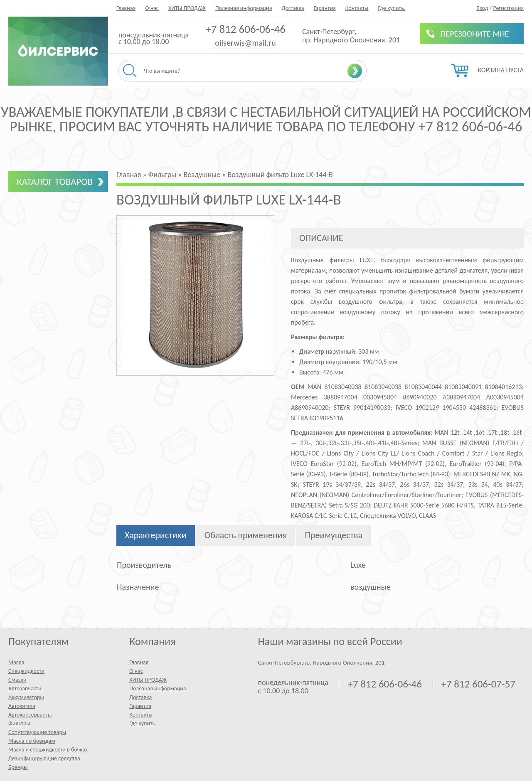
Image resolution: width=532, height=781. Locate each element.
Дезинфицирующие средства (44, 758)
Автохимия (22, 706)
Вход (482, 8)
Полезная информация (244, 8)
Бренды (18, 767)
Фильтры (19, 723)
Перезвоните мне (475, 34)
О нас (152, 8)
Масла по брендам (32, 741)
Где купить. (392, 8)
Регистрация (508, 8)
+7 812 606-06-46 (245, 29)
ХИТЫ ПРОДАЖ (187, 8)
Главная (126, 8)
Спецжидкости (26, 671)
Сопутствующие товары (37, 732)
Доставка (293, 8)
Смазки (17, 680)
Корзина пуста (501, 70)
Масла (16, 662)
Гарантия (325, 8)
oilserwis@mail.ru (245, 43)
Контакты (357, 8)
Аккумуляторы (26, 697)
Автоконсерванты (30, 715)
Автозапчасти (25, 689)
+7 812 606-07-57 (478, 684)
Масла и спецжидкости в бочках (48, 750)
